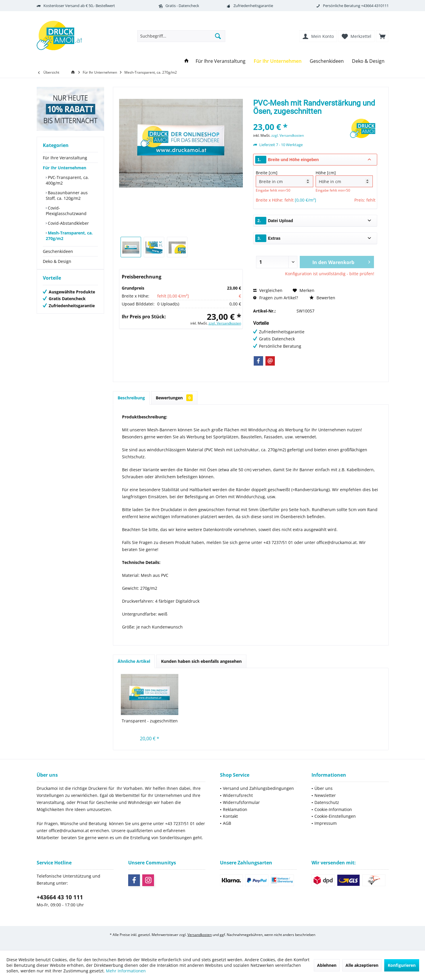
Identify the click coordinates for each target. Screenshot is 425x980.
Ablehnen (327, 965)
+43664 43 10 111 (60, 897)
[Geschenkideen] (327, 61)
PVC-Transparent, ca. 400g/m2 (67, 180)
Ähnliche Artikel (134, 661)
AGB (227, 823)
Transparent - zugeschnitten (150, 721)
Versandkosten (200, 935)
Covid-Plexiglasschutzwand (66, 211)
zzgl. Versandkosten (225, 323)
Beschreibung (131, 398)
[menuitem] (382, 36)
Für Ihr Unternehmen (65, 168)
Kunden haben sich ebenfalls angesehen (201, 661)
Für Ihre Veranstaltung (65, 158)
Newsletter (325, 795)
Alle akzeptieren (362, 965)
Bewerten (322, 298)
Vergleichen (268, 290)
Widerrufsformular (241, 802)
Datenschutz (327, 802)
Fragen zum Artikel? (276, 298)
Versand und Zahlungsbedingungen (258, 788)
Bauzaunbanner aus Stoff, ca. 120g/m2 (67, 195)
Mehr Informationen (126, 971)
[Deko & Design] (368, 61)
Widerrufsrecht (238, 795)
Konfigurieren (402, 965)
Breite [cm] (284, 179)
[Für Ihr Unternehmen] (278, 61)
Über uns (324, 788)
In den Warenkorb (341, 261)
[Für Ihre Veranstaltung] (221, 61)
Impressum (326, 823)
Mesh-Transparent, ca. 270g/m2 (69, 236)
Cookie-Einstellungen (335, 816)
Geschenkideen (58, 251)
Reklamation (235, 809)
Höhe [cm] (344, 179)
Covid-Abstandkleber (68, 223)
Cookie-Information (333, 809)
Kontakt (230, 816)
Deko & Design (57, 261)
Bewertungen (174, 398)
